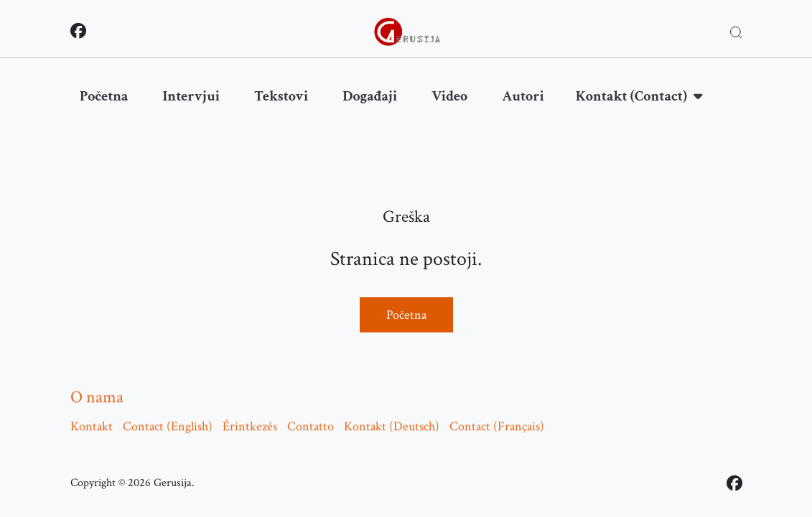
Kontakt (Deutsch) (392, 422)
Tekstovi (281, 96)
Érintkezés (250, 422)
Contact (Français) (497, 422)
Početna (104, 96)
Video (449, 96)
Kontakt (92, 422)
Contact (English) (168, 422)
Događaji (370, 96)
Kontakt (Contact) (639, 96)
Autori (523, 96)
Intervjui (192, 96)
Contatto (311, 422)
